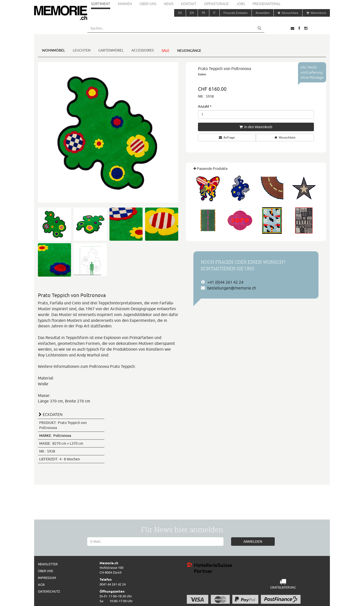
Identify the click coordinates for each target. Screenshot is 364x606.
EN (192, 13)
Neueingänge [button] (189, 51)
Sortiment (101, 4)
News (169, 4)
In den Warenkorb (256, 127)
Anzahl (205, 106)
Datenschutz (49, 591)
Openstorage (216, 4)
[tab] (108, 414)
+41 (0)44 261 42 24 (225, 282)
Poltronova (55, 436)
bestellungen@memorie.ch (232, 288)
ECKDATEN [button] (53, 414)
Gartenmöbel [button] (111, 50)
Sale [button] (165, 51)
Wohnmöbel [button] (53, 50)
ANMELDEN (253, 542)
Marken (125, 4)
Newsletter (48, 564)
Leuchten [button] (82, 50)
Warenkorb (316, 13)
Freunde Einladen (236, 13)
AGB (41, 585)
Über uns (148, 4)
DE (180, 13)
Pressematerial (267, 4)
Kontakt (189, 4)
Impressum (47, 578)
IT (214, 13)
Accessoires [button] (143, 50)
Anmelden (263, 13)
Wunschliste (288, 13)
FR (203, 13)
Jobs (241, 4)
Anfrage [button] (227, 137)
